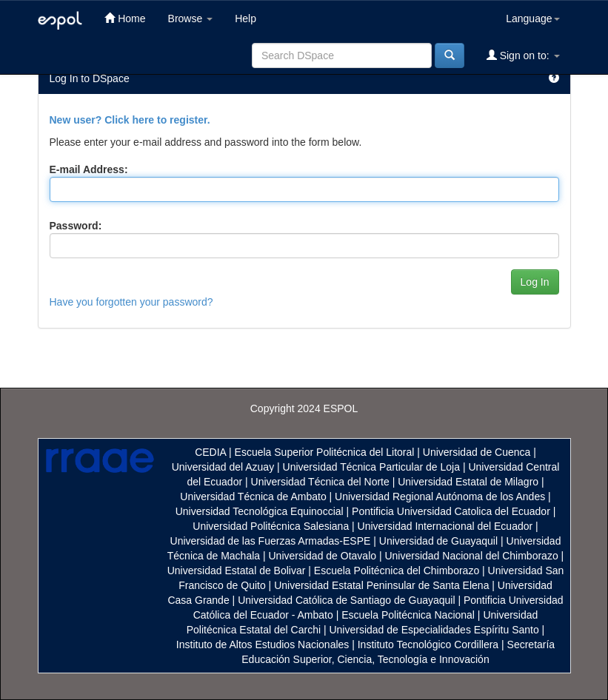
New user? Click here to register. (130, 120)
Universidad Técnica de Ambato (253, 497)
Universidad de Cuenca (477, 452)
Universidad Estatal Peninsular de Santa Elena (381, 585)
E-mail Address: (89, 169)
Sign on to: (523, 55)
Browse (191, 18)
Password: (76, 226)
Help (245, 18)
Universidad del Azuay (223, 467)
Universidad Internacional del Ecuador (445, 526)
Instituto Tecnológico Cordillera (428, 645)
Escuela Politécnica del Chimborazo (397, 571)
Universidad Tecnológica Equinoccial (260, 511)
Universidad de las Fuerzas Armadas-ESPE (271, 541)
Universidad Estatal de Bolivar (237, 571)
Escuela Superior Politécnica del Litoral (325, 452)
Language (532, 18)
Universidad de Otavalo (323, 556)
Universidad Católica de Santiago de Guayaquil (346, 600)
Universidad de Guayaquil (438, 541)
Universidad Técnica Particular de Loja (371, 467)
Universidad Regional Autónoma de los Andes (440, 497)
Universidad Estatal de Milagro (468, 482)
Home (125, 18)
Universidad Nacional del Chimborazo (471, 556)
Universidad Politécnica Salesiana (271, 526)
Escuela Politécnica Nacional (408, 615)
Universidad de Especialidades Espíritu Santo (434, 630)
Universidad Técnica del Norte (320, 482)
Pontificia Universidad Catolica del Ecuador (451, 511)
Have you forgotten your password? (131, 302)
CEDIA (210, 452)
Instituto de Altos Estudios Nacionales (263, 645)
